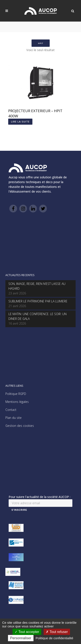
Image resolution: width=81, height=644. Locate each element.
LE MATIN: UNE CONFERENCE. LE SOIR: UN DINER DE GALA (37, 316)
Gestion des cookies (20, 426)
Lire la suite (20, 122)
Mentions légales (17, 402)
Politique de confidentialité (54, 638)
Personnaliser (21, 638)
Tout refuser (57, 632)
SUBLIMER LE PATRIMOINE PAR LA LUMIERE (38, 301)
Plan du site (13, 418)
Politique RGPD (16, 394)
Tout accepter (27, 632)
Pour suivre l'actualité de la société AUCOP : (40, 497)
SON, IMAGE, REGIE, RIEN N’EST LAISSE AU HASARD (37, 286)
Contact (11, 410)
